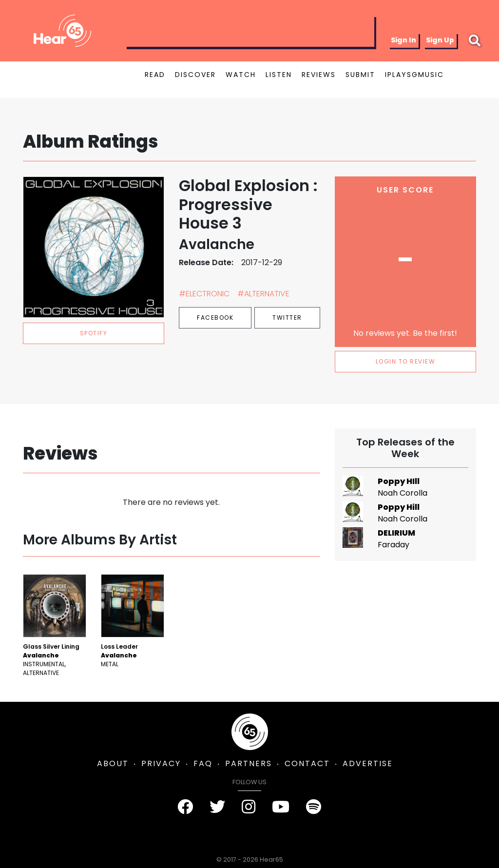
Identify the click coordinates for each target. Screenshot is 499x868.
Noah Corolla (403, 493)
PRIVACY (161, 763)
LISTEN (279, 75)
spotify (94, 333)
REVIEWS (319, 75)
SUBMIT (360, 75)
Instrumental (44, 664)
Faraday (393, 545)
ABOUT (113, 763)
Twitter (287, 318)
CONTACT (307, 763)
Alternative (41, 673)
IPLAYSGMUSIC (414, 75)
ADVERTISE (368, 763)
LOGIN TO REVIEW (406, 361)
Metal (110, 664)
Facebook (215, 318)
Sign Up (440, 40)
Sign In (403, 40)
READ (155, 75)
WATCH (241, 75)
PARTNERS (249, 763)
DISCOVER (195, 75)
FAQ (203, 763)
